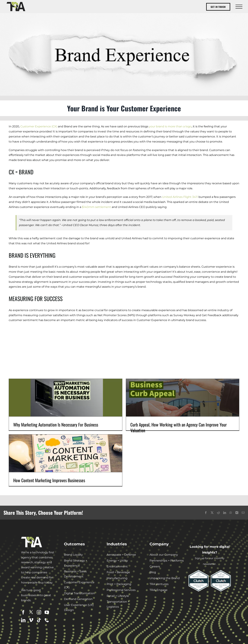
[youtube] (47, 612)
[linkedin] (23, 620)
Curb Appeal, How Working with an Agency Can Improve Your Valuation (179, 427)
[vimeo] (31, 620)
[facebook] (23, 612)
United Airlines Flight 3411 (180, 197)
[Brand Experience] (124, 54)
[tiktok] (39, 620)
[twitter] (31, 612)
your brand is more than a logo (170, 126)
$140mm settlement (96, 207)
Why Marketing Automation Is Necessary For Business (56, 424)
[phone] (47, 620)
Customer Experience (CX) (39, 126)
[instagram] (39, 612)
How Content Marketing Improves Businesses (49, 480)
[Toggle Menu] (239, 7)
